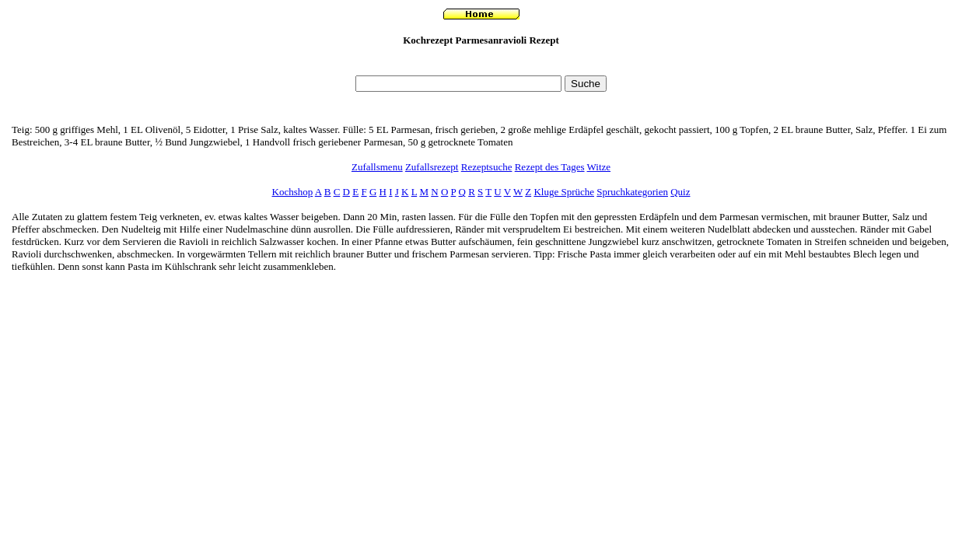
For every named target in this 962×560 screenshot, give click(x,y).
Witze (599, 167)
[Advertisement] (481, 65)
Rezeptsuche (487, 167)
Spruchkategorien (632, 192)
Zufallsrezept (432, 167)
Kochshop (293, 192)
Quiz (680, 192)
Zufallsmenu (377, 167)
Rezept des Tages (550, 167)
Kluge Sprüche (564, 192)
